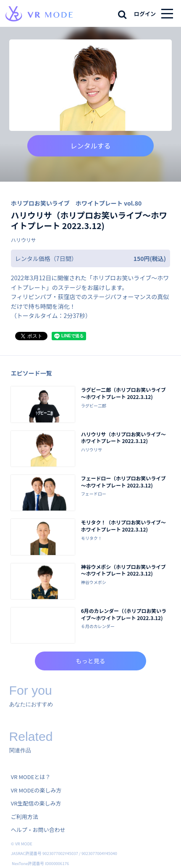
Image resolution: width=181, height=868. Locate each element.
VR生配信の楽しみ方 (36, 803)
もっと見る (90, 661)
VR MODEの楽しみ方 (36, 790)
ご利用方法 (25, 817)
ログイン (145, 14)
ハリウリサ (24, 240)
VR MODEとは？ (31, 777)
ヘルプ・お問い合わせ (38, 830)
